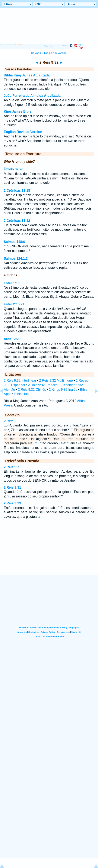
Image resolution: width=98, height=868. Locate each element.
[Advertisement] (49, 552)
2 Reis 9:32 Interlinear (20, 381)
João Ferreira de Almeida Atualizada (32, 96)
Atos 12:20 (12, 339)
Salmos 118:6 (14, 242)
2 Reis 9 (10, 421)
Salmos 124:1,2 (16, 259)
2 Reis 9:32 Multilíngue (56, 381)
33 (36, 443)
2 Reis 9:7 (11, 467)
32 (72, 429)
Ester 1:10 (12, 283)
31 (8, 425)
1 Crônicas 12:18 (17, 191)
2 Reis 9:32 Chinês (32, 390)
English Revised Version (23, 132)
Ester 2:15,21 (14, 304)
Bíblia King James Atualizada (27, 75)
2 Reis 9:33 (12, 503)
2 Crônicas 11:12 (17, 221)
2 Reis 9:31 (12, 487)
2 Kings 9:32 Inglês (63, 390)
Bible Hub (21, 394)
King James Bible (18, 111)
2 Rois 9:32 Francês (43, 385)
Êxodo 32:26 (14, 169)
